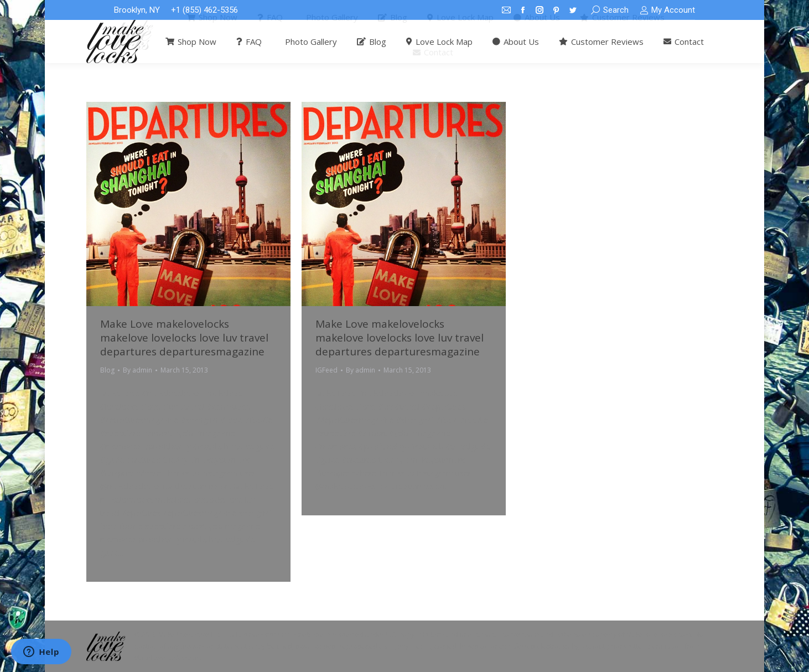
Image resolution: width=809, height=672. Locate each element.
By (138, 370)
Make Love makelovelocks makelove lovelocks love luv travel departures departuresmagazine (184, 338)
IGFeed (326, 370)
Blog (107, 370)
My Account (667, 10)
